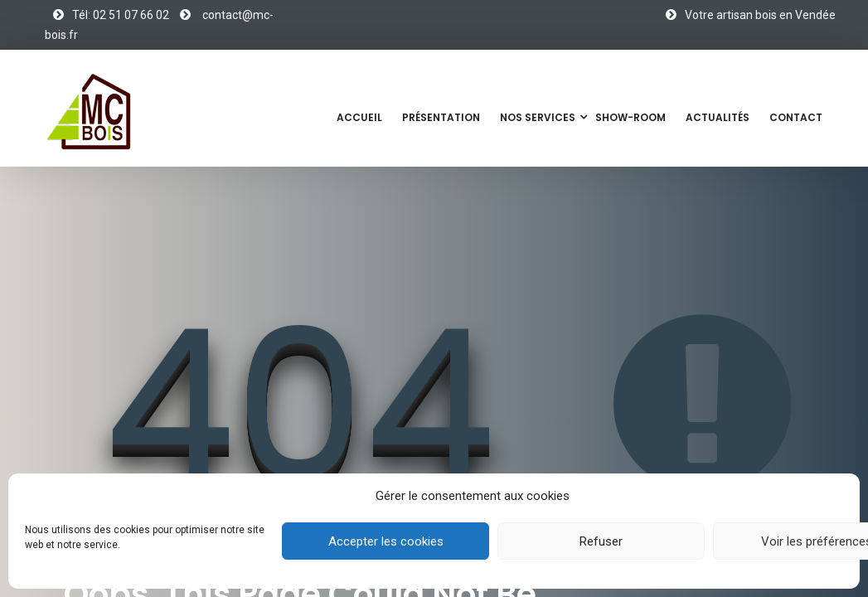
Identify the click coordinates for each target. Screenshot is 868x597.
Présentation (441, 117)
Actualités (718, 117)
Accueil (359, 117)
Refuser (601, 541)
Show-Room (630, 117)
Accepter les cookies (386, 541)
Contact (796, 117)
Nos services (538, 117)
